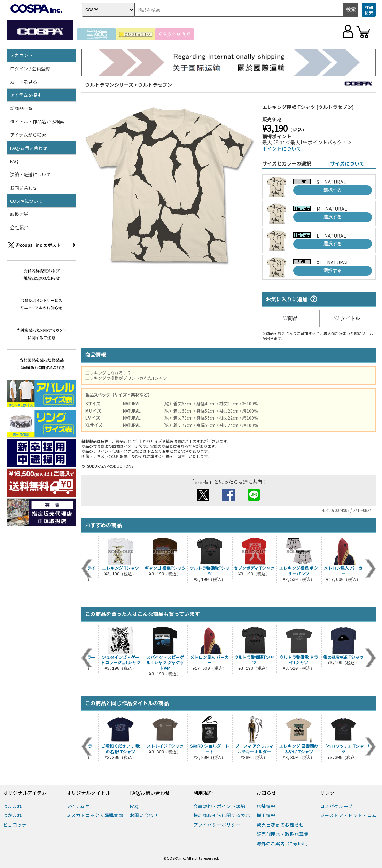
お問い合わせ (24, 188)
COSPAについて (26, 201)
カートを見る (24, 82)
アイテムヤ (78, 806)
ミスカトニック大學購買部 (95, 815)
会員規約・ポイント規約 (219, 806)
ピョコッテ (15, 825)
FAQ (14, 161)
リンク (327, 793)
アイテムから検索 (28, 135)
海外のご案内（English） (284, 843)
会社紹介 (19, 227)
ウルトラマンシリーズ (109, 85)
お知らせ (266, 793)
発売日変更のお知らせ (280, 825)
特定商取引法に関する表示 (222, 815)
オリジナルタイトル (88, 793)
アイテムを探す (26, 95)
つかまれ (13, 815)
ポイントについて (282, 148)
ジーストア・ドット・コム (348, 815)
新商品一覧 (21, 108)
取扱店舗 (19, 214)
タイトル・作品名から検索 (37, 121)
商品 (290, 318)
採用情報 (266, 815)
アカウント (21, 55)
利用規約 (203, 793)
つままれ (13, 806)
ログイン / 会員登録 (30, 68)
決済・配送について (30, 174)
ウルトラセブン (155, 85)
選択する (333, 190)
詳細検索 (369, 10)
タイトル (347, 318)
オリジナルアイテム (25, 793)
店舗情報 (266, 806)
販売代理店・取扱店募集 (283, 834)
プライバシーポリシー (217, 825)
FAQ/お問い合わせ (29, 148)
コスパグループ (337, 806)
